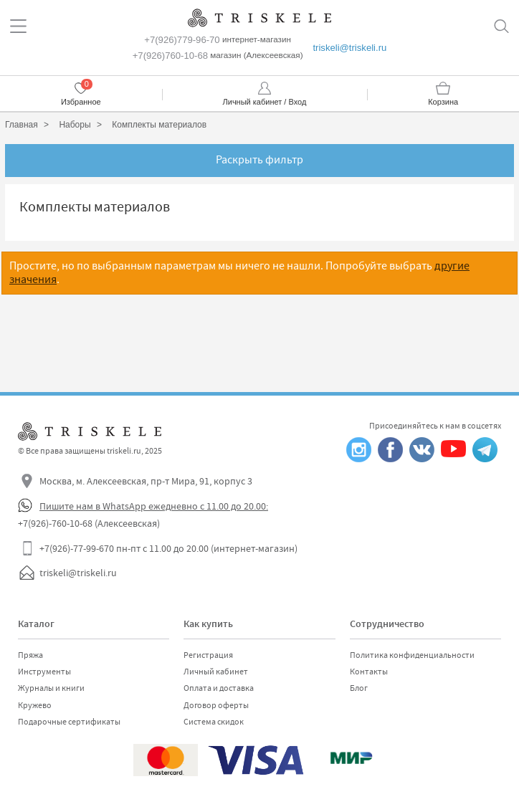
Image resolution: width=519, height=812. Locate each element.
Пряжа (30, 655)
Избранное (81, 102)
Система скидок (214, 722)
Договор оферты (216, 705)
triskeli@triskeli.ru (349, 48)
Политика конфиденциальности (412, 655)
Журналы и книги (51, 688)
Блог (359, 688)
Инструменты (44, 672)
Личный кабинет (216, 672)
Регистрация (208, 655)
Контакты (369, 672)
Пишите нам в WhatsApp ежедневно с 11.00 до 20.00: (154, 506)
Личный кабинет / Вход (265, 102)
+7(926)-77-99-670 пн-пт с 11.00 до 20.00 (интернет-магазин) (168, 548)
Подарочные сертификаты (69, 722)
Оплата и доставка (219, 688)
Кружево (35, 705)
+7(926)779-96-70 (182, 40)
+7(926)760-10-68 (170, 56)
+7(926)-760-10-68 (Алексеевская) (89, 523)
